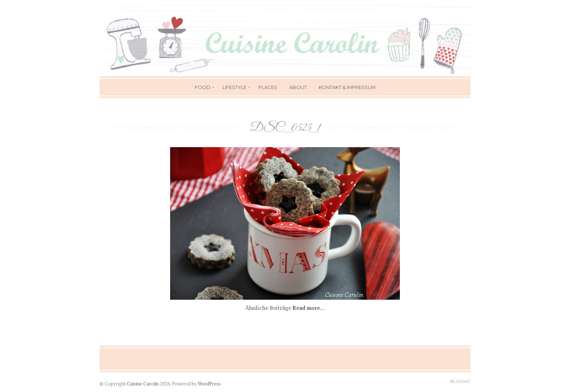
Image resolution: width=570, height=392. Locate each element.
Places (268, 87)
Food (203, 87)
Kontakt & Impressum (347, 87)
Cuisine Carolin (143, 384)
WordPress (209, 384)
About (298, 87)
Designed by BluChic (460, 382)
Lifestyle (234, 87)
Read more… (309, 308)
